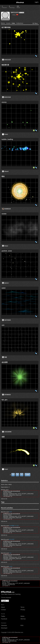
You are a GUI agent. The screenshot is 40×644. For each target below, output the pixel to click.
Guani (6, 134)
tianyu (6, 246)
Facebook (4, 619)
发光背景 (12, 539)
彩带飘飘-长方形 (14, 526)
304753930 (7, 320)
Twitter (3, 616)
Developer (4, 628)
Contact (3, 610)
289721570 (15, 12)
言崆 (6, 357)
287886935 (7, 395)
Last (28, 475)
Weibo (23, 616)
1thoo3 (6, 171)
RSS (22, 625)
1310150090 (8, 432)
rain (10, 553)
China (15, 15)
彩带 (11, 512)
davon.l (7, 283)
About (3, 607)
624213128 (7, 60)
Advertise (4, 625)
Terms (22, 607)
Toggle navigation (3, 2)
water (11, 567)
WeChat (23, 619)
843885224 (7, 209)
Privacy (23, 610)
